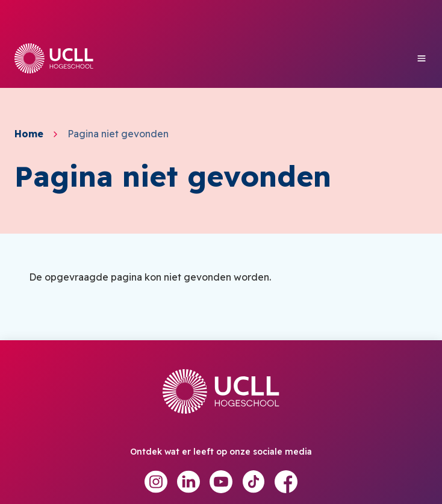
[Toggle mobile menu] (422, 58)
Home (29, 134)
